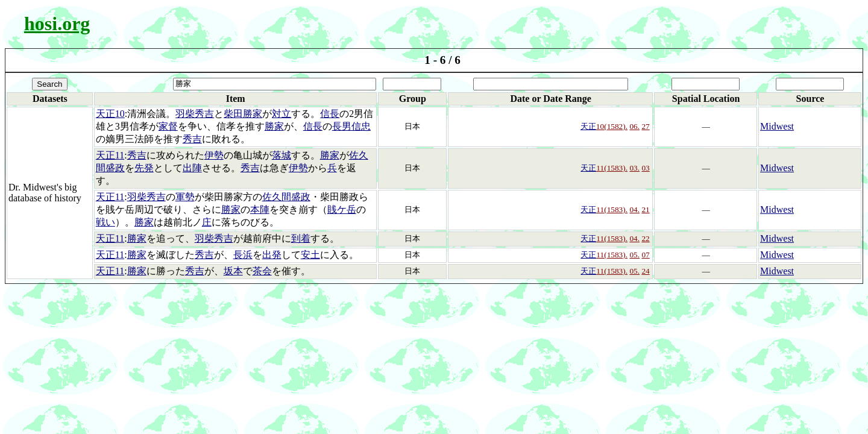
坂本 (233, 271)
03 (645, 168)
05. (634, 255)
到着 (301, 238)
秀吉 (192, 139)
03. (634, 168)
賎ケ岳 (342, 209)
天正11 (110, 155)
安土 (310, 255)
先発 (144, 168)
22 (645, 238)
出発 (272, 255)
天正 (588, 126)
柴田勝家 (243, 114)
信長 (330, 114)
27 (645, 126)
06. (634, 126)
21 (645, 209)
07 (645, 255)
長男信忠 (351, 126)
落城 (281, 155)
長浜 (243, 255)
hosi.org (57, 24)
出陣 (192, 168)
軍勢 (185, 197)
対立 (281, 114)
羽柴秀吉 (195, 114)
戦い (105, 222)
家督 (168, 126)
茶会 (262, 271)
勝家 (274, 126)
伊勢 (214, 155)
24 (645, 271)
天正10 (110, 114)
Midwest (777, 126)
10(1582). (612, 126)
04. (634, 209)
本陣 (260, 209)
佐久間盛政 (286, 197)
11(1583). (612, 168)
